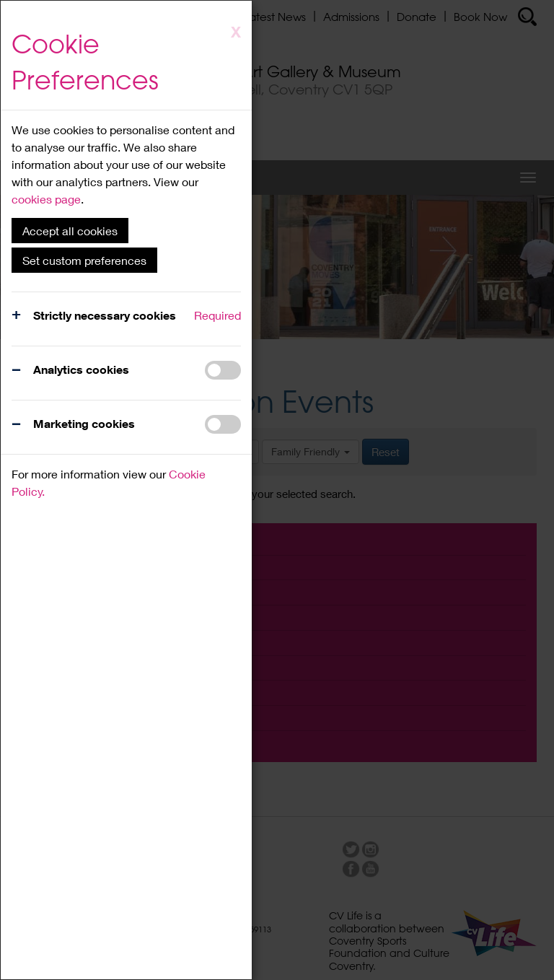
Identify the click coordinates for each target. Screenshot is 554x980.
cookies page (46, 199)
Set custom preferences (84, 260)
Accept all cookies (70, 231)
